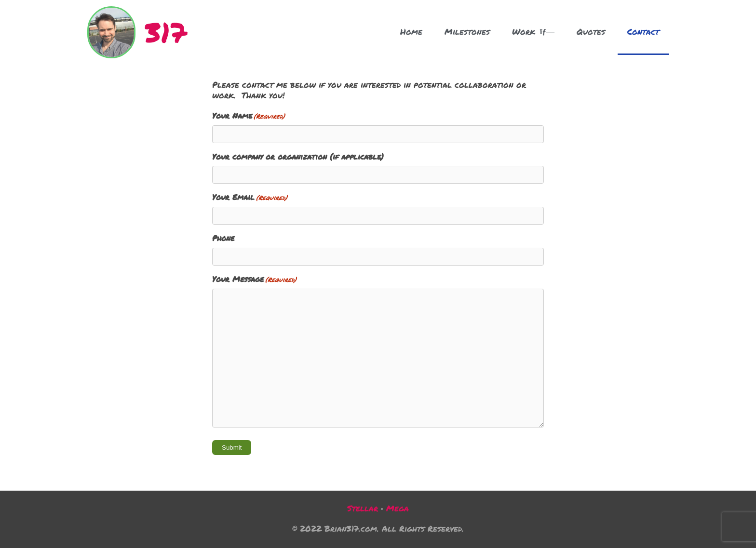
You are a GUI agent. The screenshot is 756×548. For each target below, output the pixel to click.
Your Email (250, 197)
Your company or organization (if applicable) (298, 157)
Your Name (249, 116)
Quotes (591, 31)
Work (533, 32)
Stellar (363, 508)
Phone (223, 238)
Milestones (467, 31)
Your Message (254, 279)
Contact (643, 31)
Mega (398, 508)
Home (411, 31)
